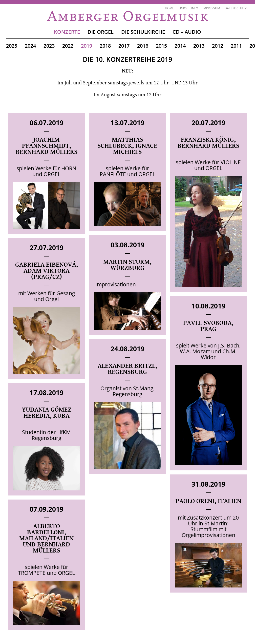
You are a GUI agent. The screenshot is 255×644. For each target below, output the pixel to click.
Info (195, 8)
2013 (199, 46)
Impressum (211, 8)
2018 (105, 46)
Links (183, 8)
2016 (143, 46)
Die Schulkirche (143, 32)
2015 (161, 46)
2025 (12, 46)
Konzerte (67, 32)
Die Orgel (101, 32)
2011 (236, 46)
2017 (124, 46)
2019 (87, 46)
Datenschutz (236, 8)
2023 (49, 46)
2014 (180, 46)
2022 (68, 46)
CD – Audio (187, 32)
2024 (30, 46)
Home (169, 8)
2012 (218, 46)
